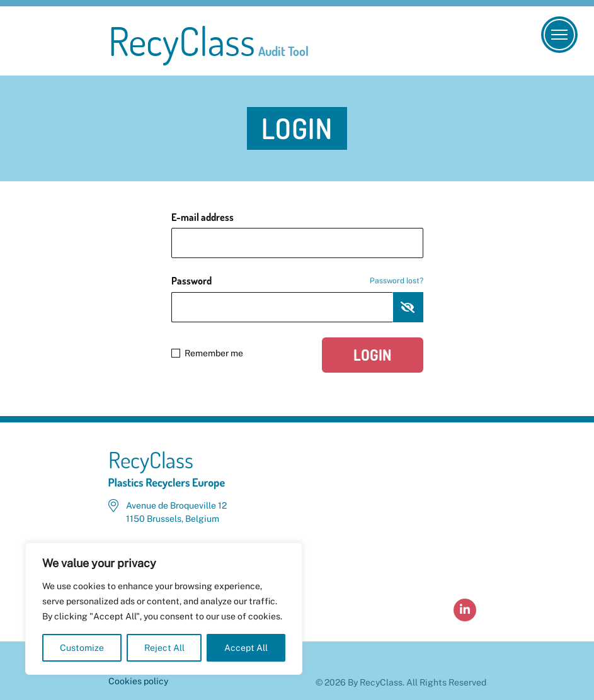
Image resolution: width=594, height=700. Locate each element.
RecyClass (208, 41)
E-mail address (203, 217)
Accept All (246, 648)
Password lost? (397, 281)
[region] (164, 609)
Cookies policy (138, 681)
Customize (82, 648)
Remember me (207, 353)
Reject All (164, 648)
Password (297, 281)
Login (373, 355)
